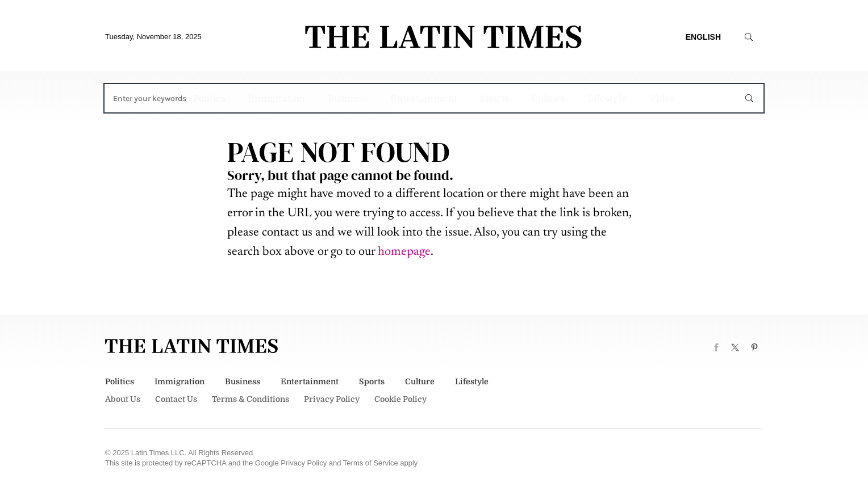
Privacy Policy (332, 399)
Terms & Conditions (251, 399)
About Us (123, 399)
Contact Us (176, 399)
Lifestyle (607, 99)
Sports (494, 99)
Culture (548, 99)
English (703, 37)
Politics (209, 99)
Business (348, 99)
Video (662, 99)
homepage (404, 252)
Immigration (277, 99)
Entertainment (424, 99)
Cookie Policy (400, 399)
